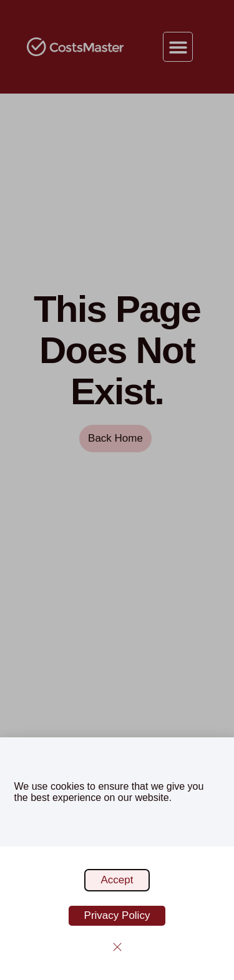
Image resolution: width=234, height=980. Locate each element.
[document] (117, 490)
